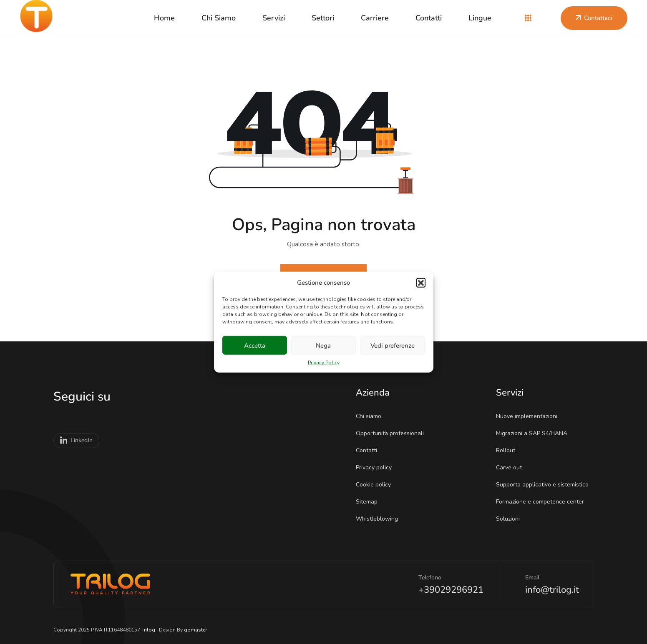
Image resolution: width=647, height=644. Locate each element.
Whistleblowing (380, 519)
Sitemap (369, 502)
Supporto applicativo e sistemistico (545, 485)
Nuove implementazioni (529, 416)
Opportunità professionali (393, 433)
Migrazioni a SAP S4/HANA (534, 433)
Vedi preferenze (393, 345)
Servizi (274, 18)
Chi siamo (219, 18)
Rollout (508, 450)
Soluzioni (511, 519)
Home (164, 18)
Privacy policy (376, 467)
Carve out (512, 467)
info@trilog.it (552, 590)
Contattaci (594, 18)
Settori (323, 18)
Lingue (480, 18)
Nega (323, 345)
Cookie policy (376, 485)
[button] (421, 283)
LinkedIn (77, 441)
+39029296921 (451, 590)
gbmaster (195, 630)
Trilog (148, 630)
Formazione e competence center (543, 502)
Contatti (429, 18)
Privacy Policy (324, 363)
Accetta (255, 345)
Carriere (375, 18)
